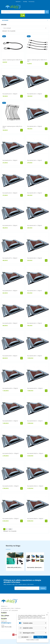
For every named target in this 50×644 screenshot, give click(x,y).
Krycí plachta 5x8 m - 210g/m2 (10, 356)
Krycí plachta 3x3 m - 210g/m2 (10, 160)
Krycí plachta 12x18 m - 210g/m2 (11, 486)
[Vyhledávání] (25, 12)
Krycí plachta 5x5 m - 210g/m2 (35, 291)
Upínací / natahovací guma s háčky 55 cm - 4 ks (37, 60)
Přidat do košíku (22, 62)
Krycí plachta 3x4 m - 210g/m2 (35, 160)
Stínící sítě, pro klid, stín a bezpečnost (15, 567)
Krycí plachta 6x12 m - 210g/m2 (35, 388)
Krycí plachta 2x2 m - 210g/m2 (10, 94)
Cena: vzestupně (25, 28)
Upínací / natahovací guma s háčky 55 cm (12, 60)
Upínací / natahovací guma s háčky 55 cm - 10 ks (13, 127)
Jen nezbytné (25, 637)
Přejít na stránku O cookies (33, 640)
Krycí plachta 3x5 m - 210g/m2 (35, 193)
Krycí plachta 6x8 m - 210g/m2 (35, 356)
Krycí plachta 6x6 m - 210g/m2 (35, 323)
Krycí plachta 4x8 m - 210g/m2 (10, 323)
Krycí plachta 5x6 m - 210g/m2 (10, 291)
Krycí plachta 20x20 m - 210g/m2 (35, 519)
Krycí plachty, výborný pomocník (35, 567)
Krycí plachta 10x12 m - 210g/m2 (11, 453)
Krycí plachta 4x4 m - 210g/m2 (10, 225)
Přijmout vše (40, 637)
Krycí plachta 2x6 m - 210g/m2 (10, 193)
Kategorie (5, 20)
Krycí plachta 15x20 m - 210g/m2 (11, 519)
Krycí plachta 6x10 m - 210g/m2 (10, 388)
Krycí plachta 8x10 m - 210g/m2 (10, 421)
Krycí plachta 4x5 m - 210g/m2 (35, 225)
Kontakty (25, 2)
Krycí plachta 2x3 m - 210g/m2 (35, 94)
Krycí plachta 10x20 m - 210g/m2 (35, 453)
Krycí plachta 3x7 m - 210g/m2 (10, 258)
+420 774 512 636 (6, 627)
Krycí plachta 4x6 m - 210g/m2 (35, 258)
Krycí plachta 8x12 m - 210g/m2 (35, 421)
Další (10, 529)
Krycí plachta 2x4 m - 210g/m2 (35, 126)
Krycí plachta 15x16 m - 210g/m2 (35, 486)
